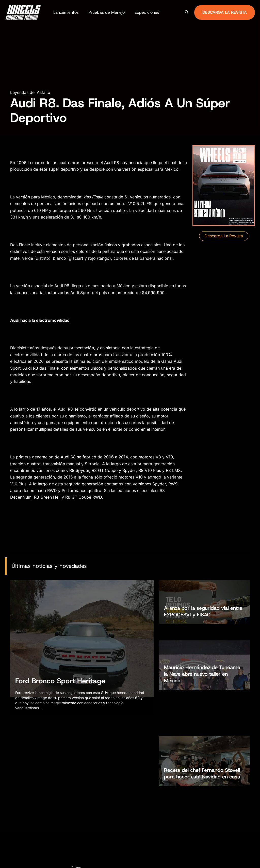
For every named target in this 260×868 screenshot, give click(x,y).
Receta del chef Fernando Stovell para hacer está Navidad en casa (202, 704)
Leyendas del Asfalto (30, 92)
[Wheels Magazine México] (24, 12)
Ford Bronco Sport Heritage (60, 683)
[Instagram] (242, 859)
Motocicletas (82, 805)
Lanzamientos (65, 12)
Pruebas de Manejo (104, 12)
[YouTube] (258, 859)
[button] (187, 12)
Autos (76, 796)
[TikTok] (250, 859)
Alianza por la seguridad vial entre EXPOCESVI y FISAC (203, 609)
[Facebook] (235, 859)
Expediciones (142, 12)
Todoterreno (81, 814)
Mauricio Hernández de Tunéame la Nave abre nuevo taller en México (202, 654)
